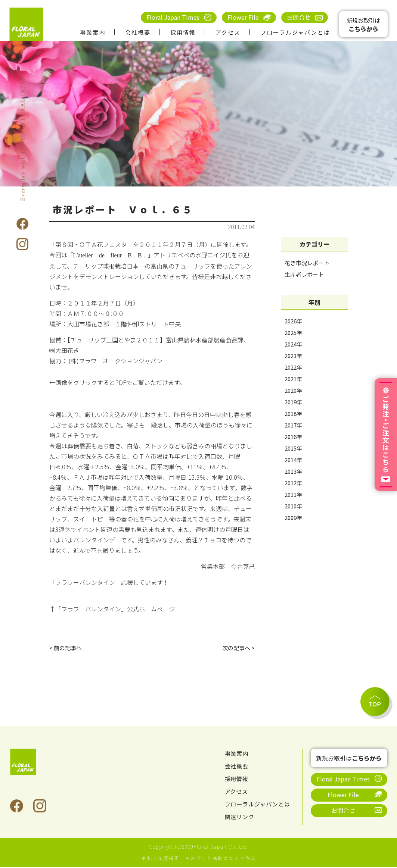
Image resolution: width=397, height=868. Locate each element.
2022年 (293, 367)
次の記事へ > (237, 648)
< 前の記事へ (67, 648)
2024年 (293, 344)
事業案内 (93, 32)
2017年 (293, 425)
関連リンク (241, 818)
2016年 (293, 437)
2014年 (293, 460)
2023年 (293, 356)
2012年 (293, 483)
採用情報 (183, 32)
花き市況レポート (307, 263)
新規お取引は (363, 25)
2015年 (293, 448)
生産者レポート (304, 274)
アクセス (228, 32)
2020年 (293, 390)
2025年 (293, 333)
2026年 (293, 321)
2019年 (293, 402)
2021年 (293, 379)
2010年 (293, 506)
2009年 (293, 518)
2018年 (293, 413)
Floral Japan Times (173, 17)
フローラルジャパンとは (295, 32)
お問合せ (299, 17)
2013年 (293, 471)
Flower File (243, 17)
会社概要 (138, 32)
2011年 (293, 494)
